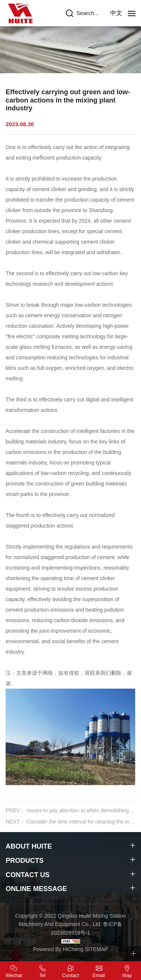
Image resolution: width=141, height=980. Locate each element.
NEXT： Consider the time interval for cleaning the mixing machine (70, 827)
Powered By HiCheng (59, 949)
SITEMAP (96, 949)
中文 (116, 13)
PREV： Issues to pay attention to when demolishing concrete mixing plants (70, 816)
